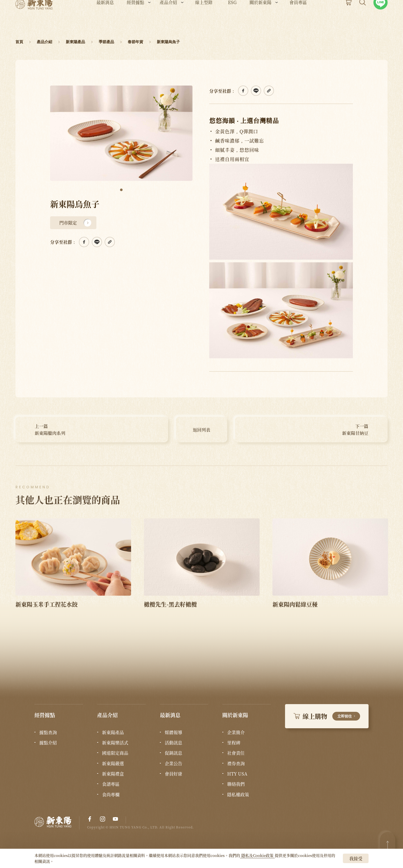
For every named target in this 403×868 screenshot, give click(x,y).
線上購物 (327, 716)
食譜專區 (111, 784)
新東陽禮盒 (113, 774)
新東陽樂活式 (115, 743)
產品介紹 (168, 18)
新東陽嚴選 (113, 763)
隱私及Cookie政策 (257, 855)
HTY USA (237, 774)
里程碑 (234, 743)
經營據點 (135, 18)
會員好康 (173, 774)
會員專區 (298, 18)
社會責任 (236, 753)
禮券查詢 (236, 763)
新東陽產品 (113, 732)
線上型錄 (204, 18)
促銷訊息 (173, 753)
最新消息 (105, 18)
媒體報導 (173, 732)
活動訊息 (173, 743)
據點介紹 (48, 743)
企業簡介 (236, 732)
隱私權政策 (238, 795)
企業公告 (173, 763)
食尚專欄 (111, 795)
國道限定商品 (115, 753)
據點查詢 (48, 732)
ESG (232, 18)
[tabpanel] (121, 133)
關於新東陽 (260, 18)
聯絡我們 (236, 784)
